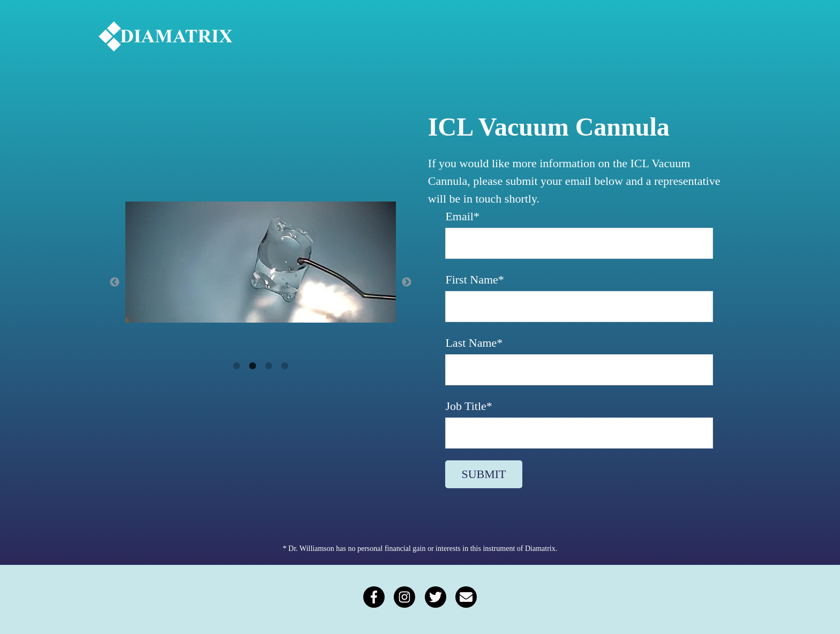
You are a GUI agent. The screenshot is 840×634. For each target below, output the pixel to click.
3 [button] (269, 366)
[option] (261, 264)
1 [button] (237, 366)
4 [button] (285, 366)
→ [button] (407, 282)
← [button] (115, 282)
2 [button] (253, 366)
